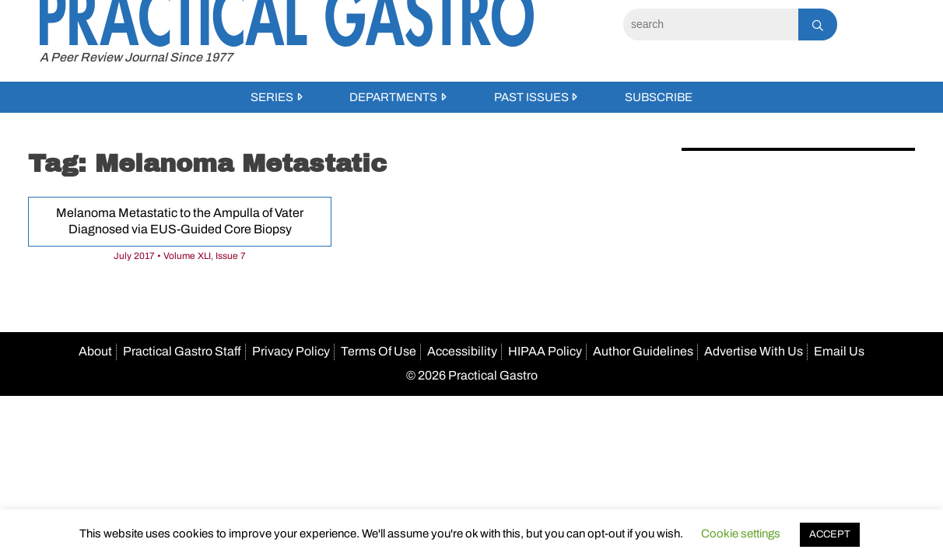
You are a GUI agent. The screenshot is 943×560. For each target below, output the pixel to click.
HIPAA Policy (545, 351)
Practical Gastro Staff (182, 351)
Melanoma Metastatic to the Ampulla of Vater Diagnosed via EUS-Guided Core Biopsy (180, 221)
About (95, 351)
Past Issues (531, 97)
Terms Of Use (379, 351)
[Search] (711, 24)
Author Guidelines (643, 351)
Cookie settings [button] (741, 534)
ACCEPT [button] (830, 534)
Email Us (839, 351)
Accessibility (462, 351)
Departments (393, 97)
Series (272, 97)
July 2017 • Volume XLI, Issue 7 (180, 256)
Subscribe (659, 97)
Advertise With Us (754, 351)
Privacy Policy (291, 351)
